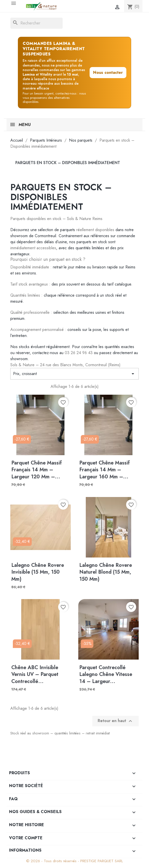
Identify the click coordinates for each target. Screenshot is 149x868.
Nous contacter (108, 72)
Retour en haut (116, 721)
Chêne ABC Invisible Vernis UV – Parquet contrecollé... (35, 674)
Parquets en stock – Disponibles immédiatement (68, 163)
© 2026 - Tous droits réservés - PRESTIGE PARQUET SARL (74, 861)
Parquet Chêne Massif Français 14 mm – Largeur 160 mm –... (104, 470)
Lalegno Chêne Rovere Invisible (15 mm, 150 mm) (38, 572)
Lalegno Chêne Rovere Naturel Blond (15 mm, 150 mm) (106, 572)
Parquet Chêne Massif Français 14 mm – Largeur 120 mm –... (36, 470)
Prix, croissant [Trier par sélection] (74, 374)
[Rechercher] (36, 23)
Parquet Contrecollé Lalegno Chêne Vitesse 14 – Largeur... (106, 674)
